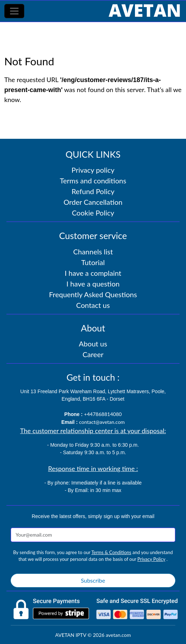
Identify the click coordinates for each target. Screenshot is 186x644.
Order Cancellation (93, 202)
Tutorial (93, 262)
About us (93, 344)
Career (93, 354)
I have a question (93, 284)
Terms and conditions (93, 181)
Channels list (93, 252)
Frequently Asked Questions (93, 294)
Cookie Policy (93, 213)
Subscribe (93, 580)
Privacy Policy (151, 559)
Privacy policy (93, 170)
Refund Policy (93, 191)
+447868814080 (103, 414)
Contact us (93, 305)
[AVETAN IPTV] (144, 11)
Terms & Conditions (111, 552)
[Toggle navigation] (14, 11)
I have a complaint (93, 273)
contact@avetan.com (102, 422)
